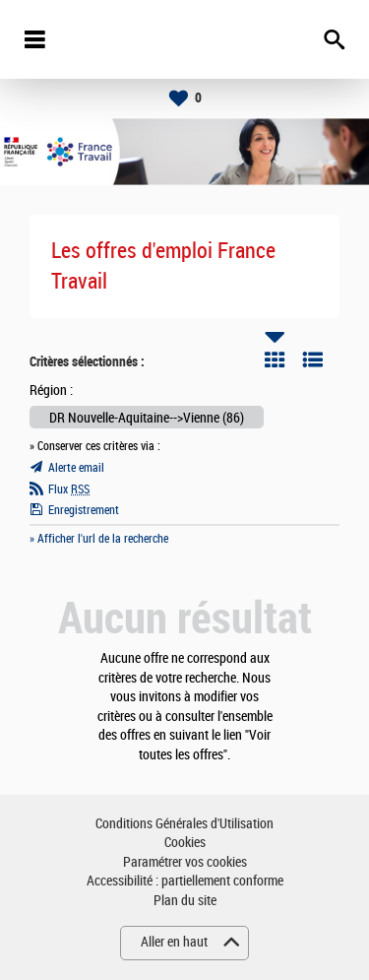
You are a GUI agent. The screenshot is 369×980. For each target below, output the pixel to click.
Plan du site (185, 901)
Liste (313, 359)
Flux (69, 490)
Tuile (275, 359)
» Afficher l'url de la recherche (99, 539)
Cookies (185, 843)
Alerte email (76, 468)
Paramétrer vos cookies (185, 862)
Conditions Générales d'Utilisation (184, 824)
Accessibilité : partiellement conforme (185, 881)
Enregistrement (84, 510)
